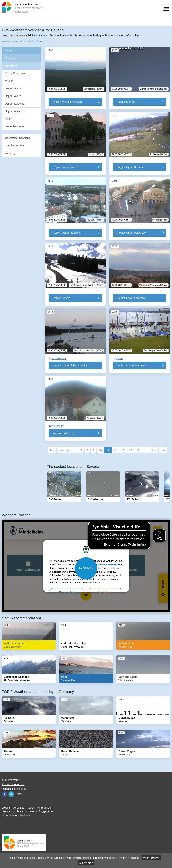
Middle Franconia (15, 73)
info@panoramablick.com (17, 815)
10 (100, 450)
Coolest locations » (38, 41)
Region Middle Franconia (67, 102)
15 (138, 450)
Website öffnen (86, 568)
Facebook (5, 794)
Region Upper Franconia (67, 233)
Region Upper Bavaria (130, 167)
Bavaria (11, 66)
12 (115, 450)
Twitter (11, 794)
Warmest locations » (14, 41)
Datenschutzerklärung (14, 789)
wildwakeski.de (59, 358)
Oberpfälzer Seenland (17, 138)
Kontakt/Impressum (13, 784)
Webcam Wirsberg (64, 433)
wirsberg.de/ (58, 426)
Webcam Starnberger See (132, 366)
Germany (10, 58)
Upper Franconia (14, 104)
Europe (9, 51)
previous (64, 450)
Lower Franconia (14, 126)
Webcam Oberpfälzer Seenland (71, 366)
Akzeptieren (86, 863)
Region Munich (126, 102)
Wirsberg (10, 153)
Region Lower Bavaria (66, 167)
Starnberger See (14, 145)
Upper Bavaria (13, 96)
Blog (19, 794)
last (163, 450)
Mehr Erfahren (151, 858)
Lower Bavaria (13, 88)
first (52, 450)
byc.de (119, 358)
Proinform (14, 780)
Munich (9, 81)
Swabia (9, 119)
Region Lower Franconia (132, 298)
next (154, 450)
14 (131, 450)
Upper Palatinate (14, 111)
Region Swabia (62, 298)
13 (123, 450)
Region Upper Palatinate (132, 233)
